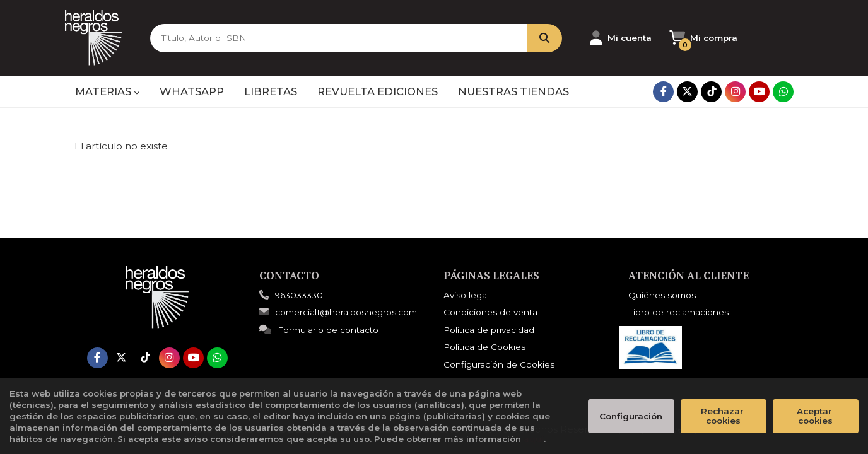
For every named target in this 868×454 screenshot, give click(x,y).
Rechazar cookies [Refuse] (724, 416)
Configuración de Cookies (499, 364)
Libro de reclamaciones (678, 312)
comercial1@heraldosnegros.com (338, 312)
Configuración (631, 416)
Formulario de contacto (319, 330)
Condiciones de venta (490, 312)
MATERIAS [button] (107, 91)
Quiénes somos (662, 295)
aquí (534, 439)
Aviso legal (466, 295)
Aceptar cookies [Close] (816, 416)
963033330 (299, 295)
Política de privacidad (489, 330)
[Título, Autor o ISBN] (339, 38)
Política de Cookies (484, 347)
